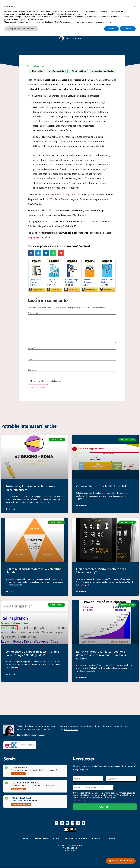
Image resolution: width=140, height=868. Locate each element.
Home (25, 839)
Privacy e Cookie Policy (76, 839)
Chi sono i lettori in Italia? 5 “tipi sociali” (102, 486)
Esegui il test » (18, 774)
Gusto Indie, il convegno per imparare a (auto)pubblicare (30, 488)
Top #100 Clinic (20, 767)
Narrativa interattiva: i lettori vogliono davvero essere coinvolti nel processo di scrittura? (101, 655)
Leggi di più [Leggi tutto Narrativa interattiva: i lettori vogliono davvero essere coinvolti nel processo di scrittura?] (81, 678)
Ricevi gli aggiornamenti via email (45, 381)
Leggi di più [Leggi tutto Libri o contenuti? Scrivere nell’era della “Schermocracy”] (81, 592)
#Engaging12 (34, 237)
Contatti (113, 839)
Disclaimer (97, 839)
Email (31, 359)
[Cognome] (121, 779)
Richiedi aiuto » (18, 789)
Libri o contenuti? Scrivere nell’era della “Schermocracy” (101, 571)
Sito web (32, 370)
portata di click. (71, 729)
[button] (31, 253)
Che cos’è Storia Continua (46, 839)
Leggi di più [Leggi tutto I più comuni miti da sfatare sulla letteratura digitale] (10, 592)
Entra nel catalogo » (21, 804)
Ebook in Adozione (21, 798)
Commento (34, 313)
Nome (31, 348)
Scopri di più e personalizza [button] (21, 29)
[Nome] (88, 779)
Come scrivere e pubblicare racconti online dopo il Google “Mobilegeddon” (32, 653)
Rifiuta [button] (112, 29)
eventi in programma (66, 195)
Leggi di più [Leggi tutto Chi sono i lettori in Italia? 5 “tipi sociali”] (81, 506)
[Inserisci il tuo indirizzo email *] (93, 788)
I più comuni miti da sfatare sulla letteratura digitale (33, 571)
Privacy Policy (79, 801)
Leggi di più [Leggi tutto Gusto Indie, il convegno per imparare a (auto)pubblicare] (10, 509)
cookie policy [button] (80, 14)
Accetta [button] (128, 29)
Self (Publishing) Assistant (27, 783)
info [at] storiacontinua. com (33, 735)
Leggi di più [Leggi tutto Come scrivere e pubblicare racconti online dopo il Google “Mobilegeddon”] (10, 674)
